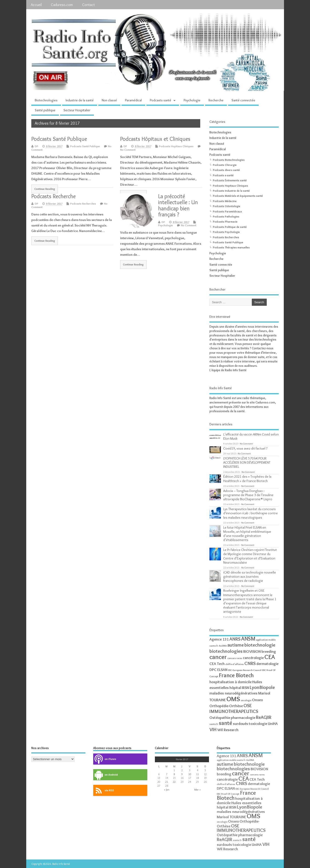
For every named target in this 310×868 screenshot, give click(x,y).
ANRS (235, 639)
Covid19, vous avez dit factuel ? (245, 448)
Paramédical (133, 100)
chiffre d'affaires (235, 664)
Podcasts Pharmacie (225, 222)
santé (226, 723)
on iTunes (105, 759)
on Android (106, 775)
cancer (218, 657)
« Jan (167, 790)
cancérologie (253, 658)
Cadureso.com (62, 5)
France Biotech (236, 675)
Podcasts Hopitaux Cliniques (176, 146)
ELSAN (222, 670)
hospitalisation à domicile (230, 682)
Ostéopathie (220, 718)
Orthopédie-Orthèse (226, 706)
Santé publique (45, 110)
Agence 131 (219, 639)
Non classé (109, 100)
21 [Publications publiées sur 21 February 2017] (167, 782)
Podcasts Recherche (54, 196)
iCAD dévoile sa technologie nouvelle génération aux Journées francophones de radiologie (250, 576)
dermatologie (267, 664)
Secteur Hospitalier (77, 110)
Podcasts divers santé (226, 170)
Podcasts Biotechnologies (229, 160)
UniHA (273, 724)
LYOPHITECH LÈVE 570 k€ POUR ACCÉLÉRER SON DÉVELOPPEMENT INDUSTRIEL (247, 462)
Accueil (36, 5)
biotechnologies (226, 651)
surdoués (240, 724)
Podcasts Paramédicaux (227, 211)
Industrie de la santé (80, 100)
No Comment (128, 150)
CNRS (250, 663)
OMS (233, 699)
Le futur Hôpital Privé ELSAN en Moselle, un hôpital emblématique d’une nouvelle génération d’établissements (247, 534)
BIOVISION (252, 651)
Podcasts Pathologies (226, 216)
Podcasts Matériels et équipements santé (238, 196)
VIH (213, 729)
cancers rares (235, 658)
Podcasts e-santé (223, 175)
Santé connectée (243, 100)
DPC (213, 670)
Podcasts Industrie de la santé (231, 191)
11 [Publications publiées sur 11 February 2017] (197, 774)
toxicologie (258, 724)
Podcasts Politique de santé (230, 227)
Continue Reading (45, 189)
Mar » (197, 790)
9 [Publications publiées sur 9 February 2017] (182, 774)
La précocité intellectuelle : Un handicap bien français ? (178, 205)
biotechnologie (260, 645)
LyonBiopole (262, 687)
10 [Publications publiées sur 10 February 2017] (190, 774)
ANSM (248, 639)
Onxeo (257, 700)
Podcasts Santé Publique (59, 139)
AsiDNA (223, 646)
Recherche (216, 100)
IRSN (245, 688)
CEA (270, 657)
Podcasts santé (161, 100)
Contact (88, 5)
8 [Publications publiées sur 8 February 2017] (174, 774)
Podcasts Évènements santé (230, 180)
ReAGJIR (264, 717)
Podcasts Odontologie (227, 206)
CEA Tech (217, 664)
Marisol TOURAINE (231, 817)
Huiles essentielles (246, 803)
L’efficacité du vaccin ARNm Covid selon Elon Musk (251, 436)
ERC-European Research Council (245, 670)
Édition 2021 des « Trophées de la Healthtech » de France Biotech (247, 478)
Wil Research (228, 730)
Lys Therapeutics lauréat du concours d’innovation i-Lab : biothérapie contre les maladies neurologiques (251, 513)
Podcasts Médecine (225, 201)
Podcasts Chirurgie (225, 165)
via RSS (104, 790)
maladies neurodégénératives (233, 693)
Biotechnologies (46, 100)
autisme (236, 645)
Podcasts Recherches (83, 204)
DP (36, 146)
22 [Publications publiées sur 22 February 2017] (174, 782)
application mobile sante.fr (231, 760)
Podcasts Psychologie (226, 232)
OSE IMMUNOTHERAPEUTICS (234, 708)
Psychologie (192, 100)
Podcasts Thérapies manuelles (231, 247)
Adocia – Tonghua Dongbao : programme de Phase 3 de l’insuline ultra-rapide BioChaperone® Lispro (248, 495)
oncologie (246, 700)
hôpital (235, 688)
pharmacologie (243, 718)
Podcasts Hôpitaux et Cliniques (155, 139)
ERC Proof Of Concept (228, 794)
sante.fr (214, 724)
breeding (269, 651)
